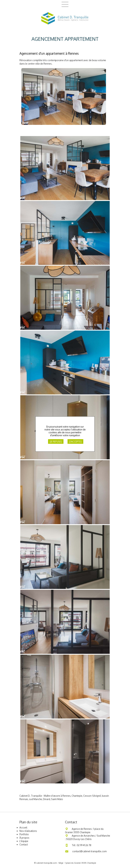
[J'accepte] (75, 442)
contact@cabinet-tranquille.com (89, 851)
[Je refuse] (56, 442)
